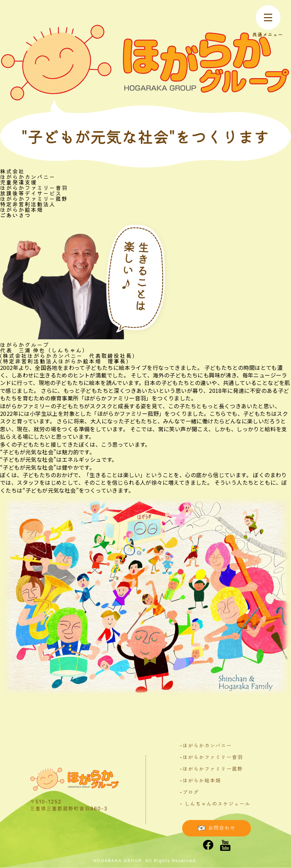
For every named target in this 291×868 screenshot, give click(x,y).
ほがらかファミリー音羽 (213, 757)
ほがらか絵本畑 (202, 780)
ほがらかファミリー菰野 (213, 769)
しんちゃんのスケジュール (217, 804)
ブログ (191, 792)
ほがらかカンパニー (207, 745)
